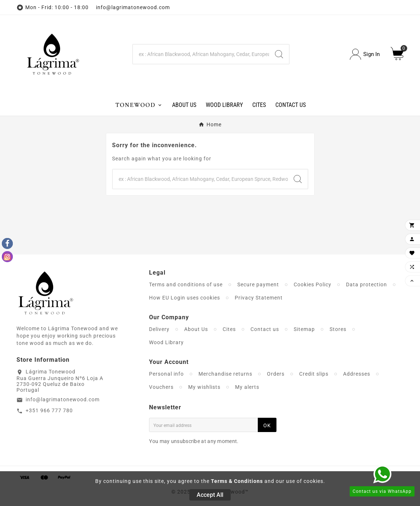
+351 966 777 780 (49, 410)
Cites (229, 329)
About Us (196, 329)
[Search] (201, 54)
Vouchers (161, 387)
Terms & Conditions (237, 481)
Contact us (265, 329)
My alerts (247, 387)
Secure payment (258, 284)
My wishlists (204, 387)
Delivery (159, 329)
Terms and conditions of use (186, 284)
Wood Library (166, 342)
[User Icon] (365, 54)
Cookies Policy (313, 284)
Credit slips (314, 374)
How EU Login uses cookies (185, 298)
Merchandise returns (225, 374)
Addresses (357, 374)
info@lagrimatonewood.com (63, 399)
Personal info (166, 374)
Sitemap (304, 329)
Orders (276, 374)
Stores (338, 329)
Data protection (367, 284)
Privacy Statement (259, 298)
